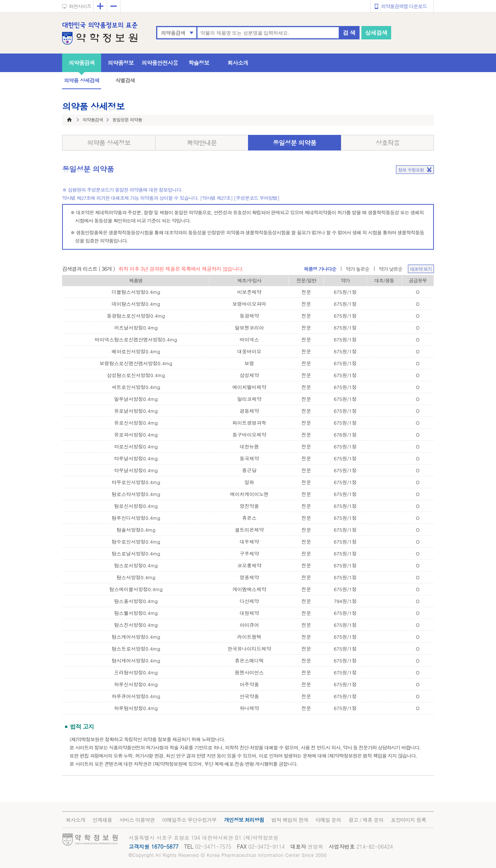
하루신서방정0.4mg (136, 684)
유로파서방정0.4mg (136, 435)
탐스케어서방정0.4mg (136, 637)
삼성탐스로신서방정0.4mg (136, 375)
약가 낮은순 (391, 269)
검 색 (349, 33)
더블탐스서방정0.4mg (136, 292)
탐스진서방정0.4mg (136, 625)
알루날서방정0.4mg (136, 399)
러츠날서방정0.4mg (136, 328)
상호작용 (387, 143)
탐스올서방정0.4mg (136, 601)
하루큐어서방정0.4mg (136, 696)
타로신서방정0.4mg (136, 446)
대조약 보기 (421, 269)
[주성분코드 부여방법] (257, 198)
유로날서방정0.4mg (136, 411)
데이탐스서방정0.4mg (136, 304)
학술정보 (199, 63)
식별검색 (125, 80)
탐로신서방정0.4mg (136, 506)
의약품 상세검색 (82, 80)
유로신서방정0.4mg (136, 423)
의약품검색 (173, 33)
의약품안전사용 (160, 63)
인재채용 (102, 820)
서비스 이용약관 (137, 820)
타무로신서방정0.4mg (136, 482)
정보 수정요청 (411, 170)
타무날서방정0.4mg (136, 470)
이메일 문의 (328, 820)
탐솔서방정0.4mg (136, 530)
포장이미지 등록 (408, 820)
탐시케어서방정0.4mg (136, 660)
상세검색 (376, 33)
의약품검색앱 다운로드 (404, 6)
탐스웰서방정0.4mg (136, 613)
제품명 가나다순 (320, 269)
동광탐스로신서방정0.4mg (136, 316)
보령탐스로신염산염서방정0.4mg (136, 363)
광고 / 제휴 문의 (366, 820)
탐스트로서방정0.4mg (136, 649)
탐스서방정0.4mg (136, 577)
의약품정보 (121, 63)
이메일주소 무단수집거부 (189, 820)
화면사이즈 (80, 6)
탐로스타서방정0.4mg (136, 494)
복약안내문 (202, 143)
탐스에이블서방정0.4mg (136, 589)
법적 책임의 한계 (290, 820)
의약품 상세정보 (109, 143)
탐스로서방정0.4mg (136, 565)
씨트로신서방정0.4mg (136, 387)
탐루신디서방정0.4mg (136, 518)
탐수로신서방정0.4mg (136, 542)
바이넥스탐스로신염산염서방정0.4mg (136, 339)
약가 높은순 (357, 269)
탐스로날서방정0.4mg (136, 553)
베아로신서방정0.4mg (136, 351)
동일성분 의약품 (295, 143)
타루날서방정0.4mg (136, 458)
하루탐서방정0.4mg (136, 708)
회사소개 (238, 63)
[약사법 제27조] (216, 198)
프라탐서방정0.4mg (136, 672)
